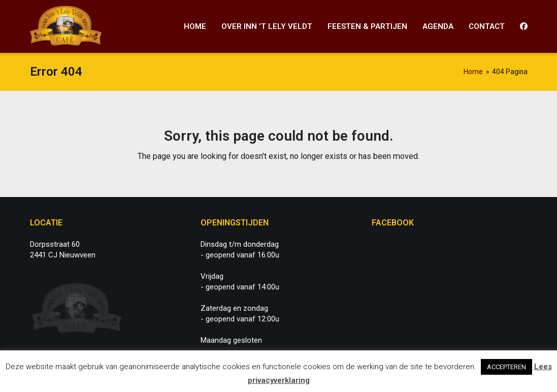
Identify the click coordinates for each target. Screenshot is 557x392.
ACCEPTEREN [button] (506, 367)
